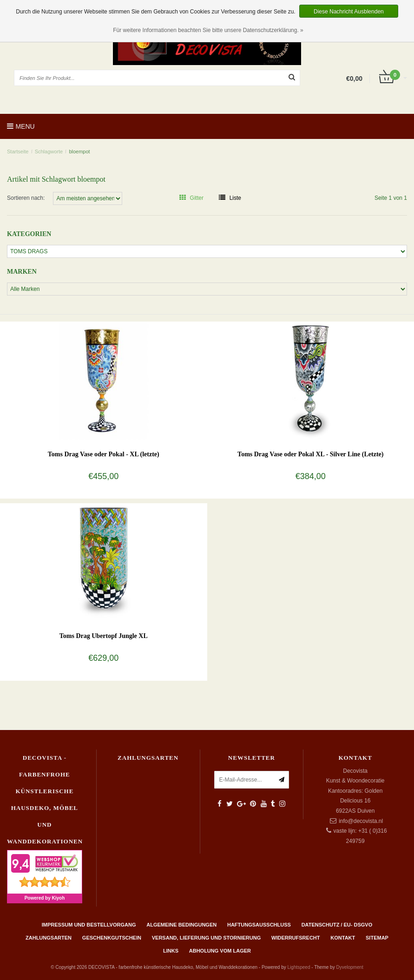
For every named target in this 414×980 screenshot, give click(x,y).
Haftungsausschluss (259, 925)
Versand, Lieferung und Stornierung (206, 938)
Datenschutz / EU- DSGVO (337, 925)
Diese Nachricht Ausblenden (349, 12)
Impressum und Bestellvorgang (89, 925)
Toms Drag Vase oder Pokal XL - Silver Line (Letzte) (310, 454)
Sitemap (377, 938)
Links (171, 951)
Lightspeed (299, 967)
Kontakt (343, 938)
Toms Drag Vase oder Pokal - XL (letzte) (104, 454)
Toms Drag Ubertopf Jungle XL (104, 636)
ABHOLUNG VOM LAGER (220, 951)
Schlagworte (49, 151)
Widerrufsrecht (296, 938)
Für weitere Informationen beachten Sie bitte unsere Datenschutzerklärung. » (208, 30)
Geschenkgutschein (112, 938)
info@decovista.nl (361, 821)
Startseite (18, 151)
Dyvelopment (349, 967)
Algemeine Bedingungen (181, 925)
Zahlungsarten (49, 938)
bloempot (79, 151)
